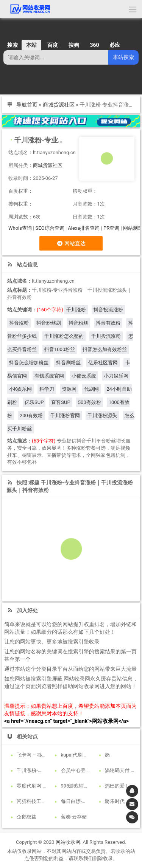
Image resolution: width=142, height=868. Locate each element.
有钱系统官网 (49, 376)
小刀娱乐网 (116, 376)
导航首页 (27, 105)
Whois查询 (20, 228)
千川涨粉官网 (65, 415)
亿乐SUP (34, 402)
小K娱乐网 (20, 389)
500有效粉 (90, 402)
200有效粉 (31, 415)
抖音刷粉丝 (68, 363)
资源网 (69, 389)
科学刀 (47, 389)
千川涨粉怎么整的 (64, 336)
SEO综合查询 (50, 228)
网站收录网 (68, 842)
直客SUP (61, 402)
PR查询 (111, 228)
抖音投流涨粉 (108, 310)
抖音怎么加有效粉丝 (105, 349)
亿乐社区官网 (103, 363)
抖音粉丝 (78, 323)
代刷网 (91, 389)
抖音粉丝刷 (49, 323)
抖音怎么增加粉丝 (29, 363)
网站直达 (71, 243)
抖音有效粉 (108, 323)
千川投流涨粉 (106, 336)
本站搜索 (123, 57)
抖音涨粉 (19, 323)
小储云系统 (84, 376)
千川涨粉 (76, 310)
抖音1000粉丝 (60, 349)
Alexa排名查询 (84, 228)
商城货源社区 (59, 105)
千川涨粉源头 (102, 415)
